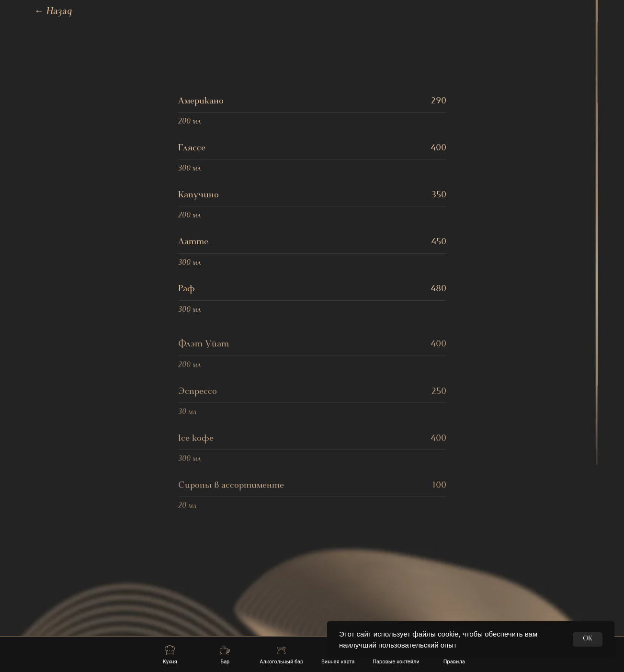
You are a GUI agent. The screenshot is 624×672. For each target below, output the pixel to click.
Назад (53, 12)
